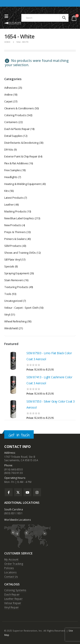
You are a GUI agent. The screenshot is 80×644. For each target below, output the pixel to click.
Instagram (37, 492)
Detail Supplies (13, 136)
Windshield (11, 328)
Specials (9, 266)
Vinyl (7, 314)
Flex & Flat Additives (16, 163)
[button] (7, 16)
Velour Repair (13, 603)
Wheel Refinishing (15, 321)
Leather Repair (13, 599)
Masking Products (15, 211)
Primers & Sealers (15, 239)
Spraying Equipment (17, 273)
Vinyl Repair (12, 607)
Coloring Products (15, 115)
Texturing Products (16, 287)
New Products (13, 225)
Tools (8, 294)
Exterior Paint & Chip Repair (21, 156)
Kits (7, 191)
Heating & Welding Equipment (23, 184)
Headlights (11, 177)
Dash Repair (12, 594)
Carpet (8, 101)
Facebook (9, 492)
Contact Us (11, 577)
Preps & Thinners (15, 232)
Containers (11, 122)
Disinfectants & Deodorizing (21, 143)
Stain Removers (14, 280)
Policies (9, 568)
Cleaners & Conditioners (19, 108)
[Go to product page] (13, 361)
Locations (10, 572)
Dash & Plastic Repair (17, 129)
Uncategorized (13, 301)
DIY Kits (9, 150)
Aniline (8, 95)
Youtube (27, 492)
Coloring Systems (15, 590)
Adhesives (11, 88)
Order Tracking (14, 564)
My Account (11, 559)
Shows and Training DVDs (20, 253)
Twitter (18, 492)
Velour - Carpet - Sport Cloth (21, 308)
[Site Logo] (13, 23)
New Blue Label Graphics (19, 218)
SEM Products (13, 246)
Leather (9, 204)
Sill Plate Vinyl (12, 259)
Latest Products (14, 198)
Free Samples (12, 170)
